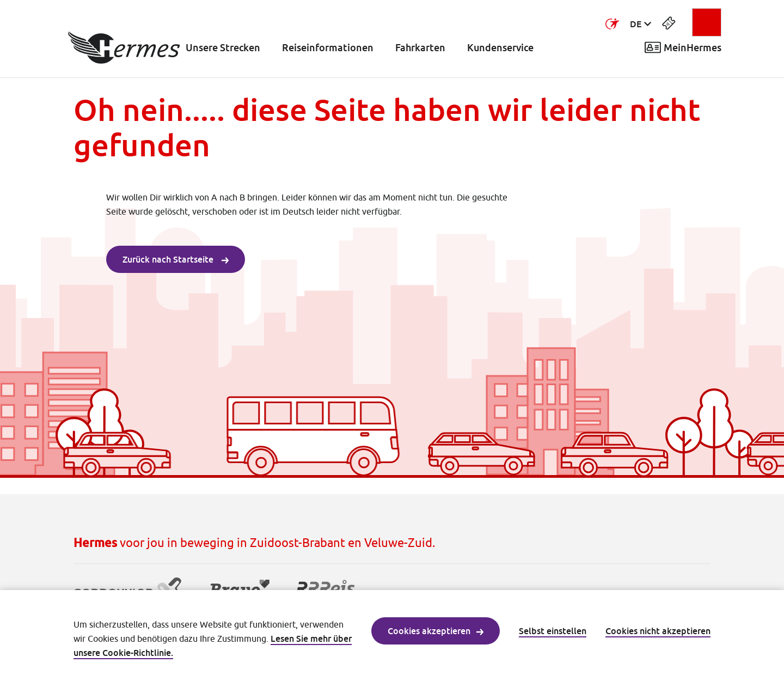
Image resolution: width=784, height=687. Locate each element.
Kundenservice (500, 48)
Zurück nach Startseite (176, 259)
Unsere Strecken (223, 48)
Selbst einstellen (553, 631)
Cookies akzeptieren (436, 631)
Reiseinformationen (328, 48)
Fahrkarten (420, 48)
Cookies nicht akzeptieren (658, 631)
